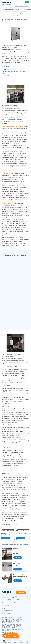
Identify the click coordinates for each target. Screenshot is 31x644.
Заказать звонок (21, 593)
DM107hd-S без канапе (10, 367)
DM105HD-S (7, 385)
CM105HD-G (7, 448)
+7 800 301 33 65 (10, 613)
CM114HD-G (7, 425)
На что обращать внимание (11, 69)
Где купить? (6, 76)
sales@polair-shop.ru (10, 606)
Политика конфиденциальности (9, 633)
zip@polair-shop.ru (9, 610)
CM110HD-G (7, 406)
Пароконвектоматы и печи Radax (10, 10)
